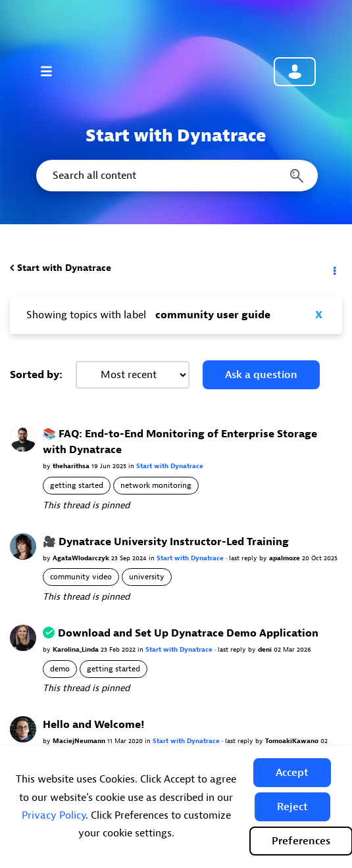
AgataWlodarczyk (82, 558)
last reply (244, 558)
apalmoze (286, 558)
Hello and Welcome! (93, 725)
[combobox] (176, 176)
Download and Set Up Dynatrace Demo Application (188, 633)
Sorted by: (36, 375)
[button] (292, 773)
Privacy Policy (54, 815)
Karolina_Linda (77, 649)
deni (266, 649)
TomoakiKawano (293, 741)
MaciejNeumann (80, 741)
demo (60, 669)
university (147, 577)
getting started (77, 485)
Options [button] (334, 268)
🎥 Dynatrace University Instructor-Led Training (166, 542)
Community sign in (295, 72)
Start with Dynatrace (64, 268)
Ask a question (261, 375)
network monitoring (156, 485)
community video (81, 577)
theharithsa (72, 466)
